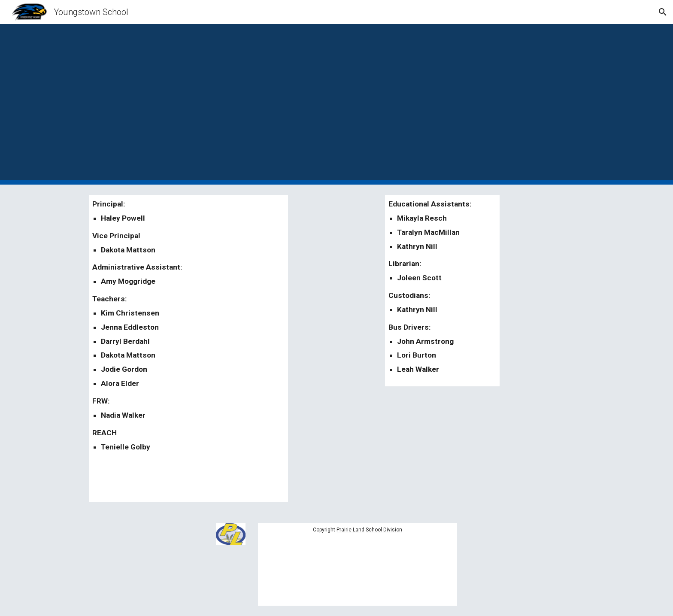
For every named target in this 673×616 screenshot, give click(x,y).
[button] (663, 12)
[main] (188, 349)
